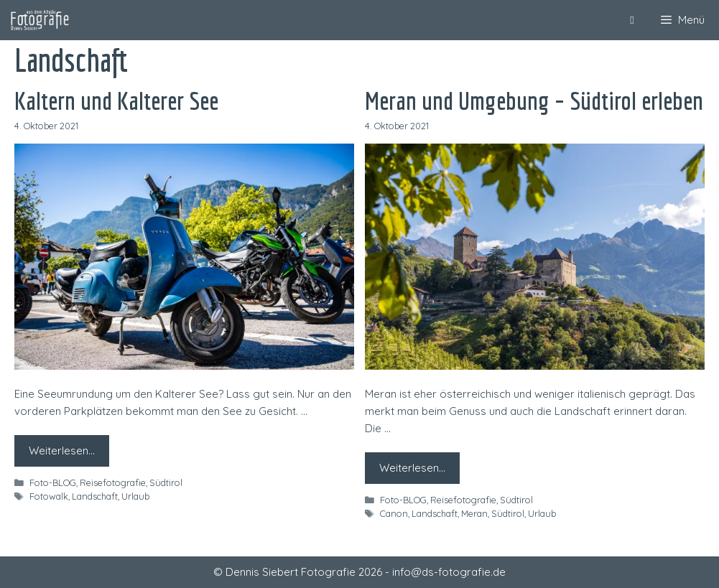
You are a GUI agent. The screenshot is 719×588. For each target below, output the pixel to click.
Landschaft (95, 496)
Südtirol (166, 482)
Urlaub (135, 496)
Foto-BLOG (53, 482)
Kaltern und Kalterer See (116, 101)
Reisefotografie (113, 482)
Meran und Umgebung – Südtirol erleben (534, 101)
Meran (474, 513)
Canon (394, 513)
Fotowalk (49, 496)
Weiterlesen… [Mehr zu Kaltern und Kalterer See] (62, 451)
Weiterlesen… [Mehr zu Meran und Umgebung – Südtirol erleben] (412, 468)
